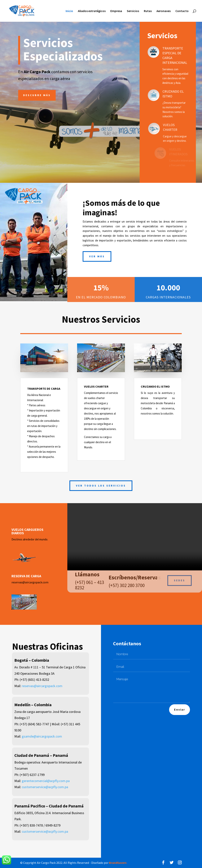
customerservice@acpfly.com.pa (45, 787)
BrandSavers (118, 863)
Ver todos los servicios (101, 486)
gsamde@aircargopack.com (42, 736)
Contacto (182, 11)
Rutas (148, 11)
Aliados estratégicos (92, 11)
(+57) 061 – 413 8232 (90, 582)
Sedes (180, 578)
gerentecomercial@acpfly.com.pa (46, 781)
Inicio (69, 11)
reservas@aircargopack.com (30, 582)
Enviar (180, 709)
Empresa (116, 11)
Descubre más (37, 95)
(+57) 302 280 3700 (127, 583)
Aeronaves (164, 11)
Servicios (133, 11)
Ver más (97, 256)
